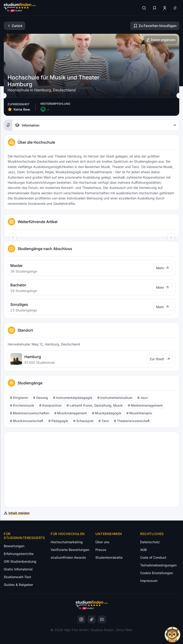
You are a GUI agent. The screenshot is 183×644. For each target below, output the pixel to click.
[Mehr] (163, 268)
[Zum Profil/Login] (165, 8)
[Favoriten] (154, 8)
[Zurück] (15, 26)
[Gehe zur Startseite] (20, 8)
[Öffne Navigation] (175, 8)
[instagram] (81, 619)
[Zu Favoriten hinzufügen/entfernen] (155, 26)
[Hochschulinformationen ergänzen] (161, 40)
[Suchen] (144, 8)
